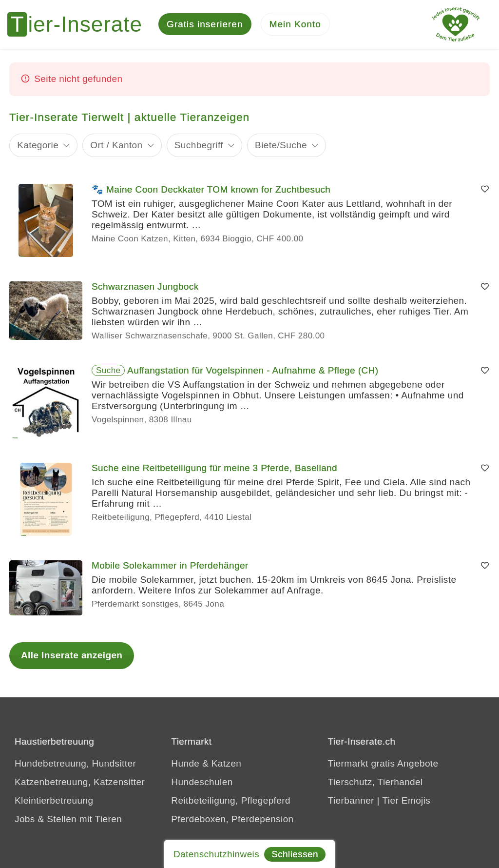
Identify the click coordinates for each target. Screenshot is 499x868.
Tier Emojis (407, 801)
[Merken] (485, 190)
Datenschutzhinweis (216, 854)
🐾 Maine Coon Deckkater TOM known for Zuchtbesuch (211, 190)
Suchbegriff (199, 145)
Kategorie (38, 145)
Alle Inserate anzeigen (72, 655)
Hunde (185, 764)
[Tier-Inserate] (80, 24)
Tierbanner (351, 801)
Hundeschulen (202, 782)
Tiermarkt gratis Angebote (383, 764)
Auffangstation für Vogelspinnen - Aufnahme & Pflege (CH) (253, 371)
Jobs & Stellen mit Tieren (68, 819)
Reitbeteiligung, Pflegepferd (231, 801)
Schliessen (295, 854)
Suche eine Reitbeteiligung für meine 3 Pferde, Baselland (214, 468)
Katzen (227, 764)
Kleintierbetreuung (54, 801)
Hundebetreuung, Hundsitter (75, 764)
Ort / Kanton (116, 145)
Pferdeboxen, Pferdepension (232, 819)
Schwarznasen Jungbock (145, 287)
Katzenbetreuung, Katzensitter (80, 782)
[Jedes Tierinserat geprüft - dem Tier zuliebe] (456, 24)
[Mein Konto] (295, 25)
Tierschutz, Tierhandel (375, 782)
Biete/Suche (281, 145)
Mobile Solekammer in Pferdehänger (170, 566)
